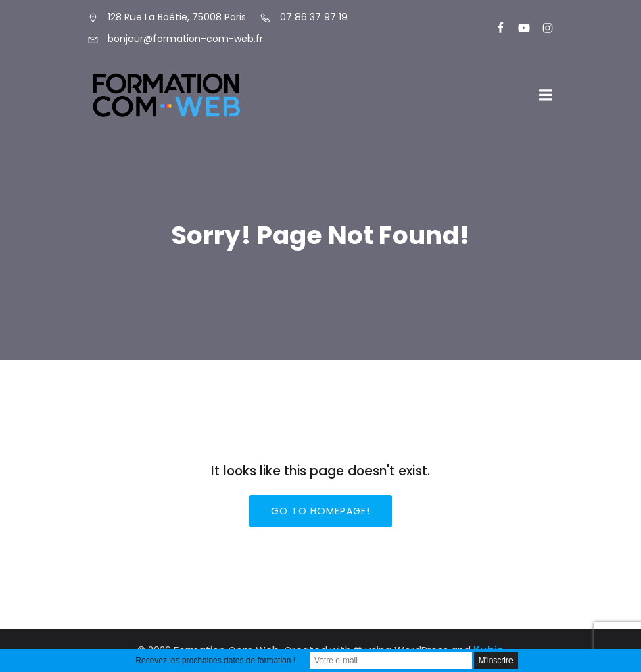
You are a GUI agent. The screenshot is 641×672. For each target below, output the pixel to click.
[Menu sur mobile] (546, 95)
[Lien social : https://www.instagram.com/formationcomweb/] (542, 28)
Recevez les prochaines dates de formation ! (215, 661)
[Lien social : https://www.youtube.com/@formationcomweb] (518, 28)
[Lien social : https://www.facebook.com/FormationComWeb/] (495, 28)
